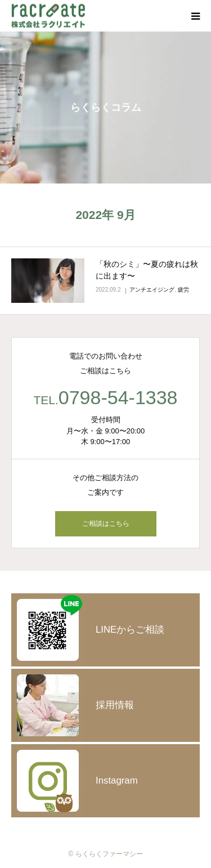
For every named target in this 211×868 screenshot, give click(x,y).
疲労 (183, 290)
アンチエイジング (152, 290)
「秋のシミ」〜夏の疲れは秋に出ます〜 (147, 270)
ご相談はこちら (106, 524)
